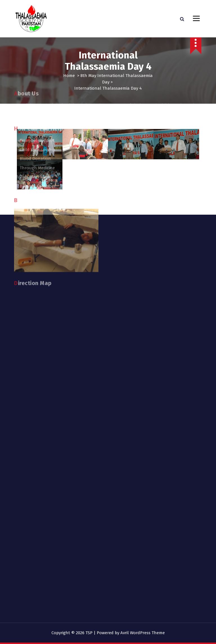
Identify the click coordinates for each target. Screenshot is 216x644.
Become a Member (38, 106)
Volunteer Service (37, 96)
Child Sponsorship (37, 69)
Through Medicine (37, 87)
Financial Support (37, 60)
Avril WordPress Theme (143, 633)
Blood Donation (35, 78)
